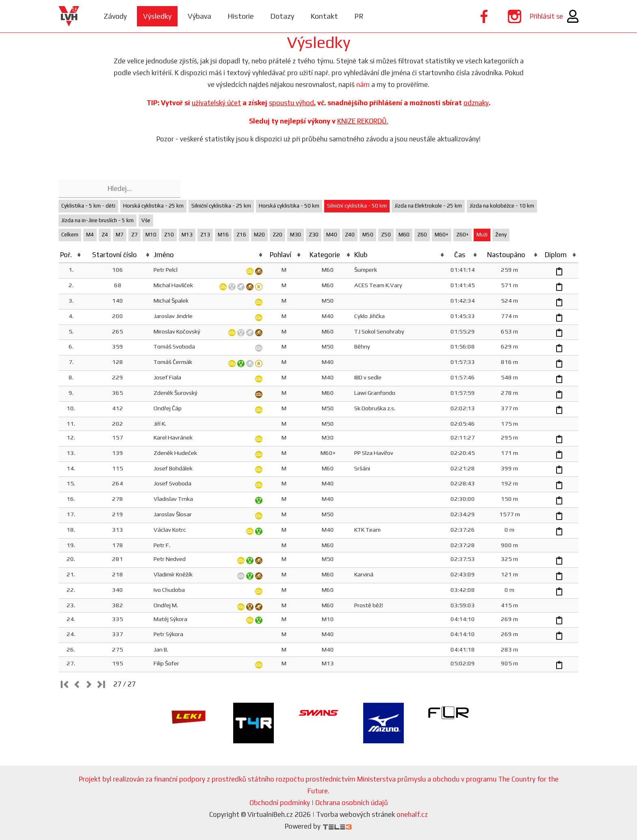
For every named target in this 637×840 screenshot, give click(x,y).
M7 (120, 235)
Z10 (169, 235)
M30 (296, 235)
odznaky (476, 103)
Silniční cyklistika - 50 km (357, 206)
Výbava (199, 16)
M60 (404, 235)
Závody (115, 16)
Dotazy (282, 16)
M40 (332, 235)
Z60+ (463, 235)
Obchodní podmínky (280, 803)
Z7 (134, 235)
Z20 (277, 235)
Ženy (501, 235)
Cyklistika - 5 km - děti (88, 206)
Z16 (241, 235)
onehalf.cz (412, 814)
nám (363, 84)
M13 (187, 235)
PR (359, 16)
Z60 (422, 235)
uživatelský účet (216, 103)
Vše (146, 220)
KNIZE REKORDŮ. (363, 121)
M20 (259, 235)
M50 (368, 235)
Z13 (205, 235)
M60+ (442, 235)
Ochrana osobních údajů (352, 803)
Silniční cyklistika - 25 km (221, 206)
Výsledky (157, 16)
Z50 (386, 235)
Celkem (70, 235)
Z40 (350, 235)
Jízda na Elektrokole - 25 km (428, 206)
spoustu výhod (291, 103)
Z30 (314, 235)
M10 (151, 235)
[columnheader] (71, 255)
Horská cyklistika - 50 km (289, 206)
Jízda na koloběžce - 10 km (502, 206)
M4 (90, 235)
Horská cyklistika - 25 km (153, 206)
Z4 (105, 235)
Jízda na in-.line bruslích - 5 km (97, 220)
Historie (241, 16)
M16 (223, 235)
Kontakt (324, 16)
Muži (482, 235)
